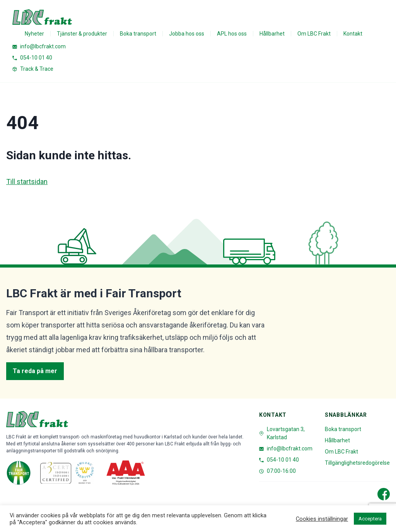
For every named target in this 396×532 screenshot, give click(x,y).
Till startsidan (27, 182)
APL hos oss (232, 34)
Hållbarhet (272, 34)
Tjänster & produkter (82, 34)
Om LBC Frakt (314, 34)
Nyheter (34, 34)
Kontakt (353, 34)
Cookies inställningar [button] (322, 519)
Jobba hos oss (187, 34)
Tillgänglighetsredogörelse (357, 463)
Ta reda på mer (35, 371)
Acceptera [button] (370, 519)
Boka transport (138, 34)
